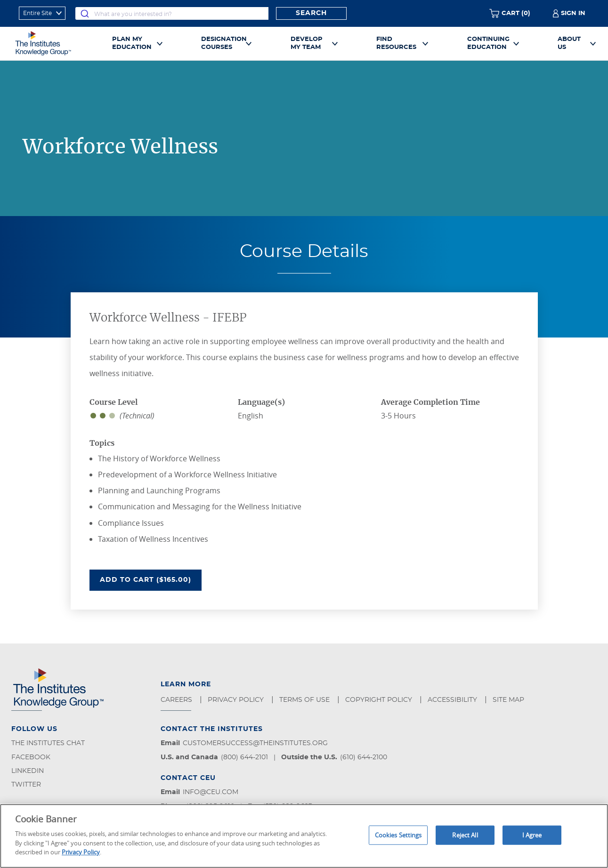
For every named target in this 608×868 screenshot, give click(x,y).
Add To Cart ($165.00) (151, 579)
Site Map (509, 700)
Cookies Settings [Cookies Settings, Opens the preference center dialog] (398, 835)
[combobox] (172, 13)
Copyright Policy (380, 700)
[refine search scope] (42, 13)
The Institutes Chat (48, 743)
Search (311, 13)
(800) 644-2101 (244, 757)
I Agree (532, 835)
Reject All (465, 835)
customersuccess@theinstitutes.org (255, 743)
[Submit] (85, 13)
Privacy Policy (237, 700)
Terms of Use (305, 700)
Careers (177, 700)
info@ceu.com (211, 792)
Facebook (31, 757)
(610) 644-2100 (364, 757)
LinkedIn (28, 771)
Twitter (26, 785)
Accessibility (453, 700)
